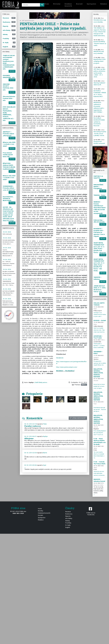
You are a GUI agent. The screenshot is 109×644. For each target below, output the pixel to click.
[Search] (33, 5)
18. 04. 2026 (7, 232)
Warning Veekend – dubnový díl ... (100, 83)
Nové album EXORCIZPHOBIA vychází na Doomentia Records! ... (99, 121)
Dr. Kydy (68, 525)
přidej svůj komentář (78, 418)
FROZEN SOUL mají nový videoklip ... (100, 20)
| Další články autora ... (41, 382)
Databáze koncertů (68, 5)
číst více (12, 71)
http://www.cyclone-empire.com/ (67, 367)
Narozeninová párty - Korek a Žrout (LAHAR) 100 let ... (100, 133)
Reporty (68, 516)
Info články (69, 518)
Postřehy (68, 523)
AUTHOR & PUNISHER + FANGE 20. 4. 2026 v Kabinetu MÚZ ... (100, 93)
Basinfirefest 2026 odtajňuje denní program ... (100, 60)
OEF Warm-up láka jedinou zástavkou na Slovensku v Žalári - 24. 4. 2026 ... (99, 72)
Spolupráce (91, 4)
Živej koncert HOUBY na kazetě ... (100, 142)
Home (47, 4)
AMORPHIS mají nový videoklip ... (99, 52)
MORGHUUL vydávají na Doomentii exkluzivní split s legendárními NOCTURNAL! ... (99, 106)
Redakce (41, 520)
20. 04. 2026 (7, 289)
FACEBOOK (60, 358)
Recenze (68, 512)
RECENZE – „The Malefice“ (65, 371)
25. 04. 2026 (7, 299)
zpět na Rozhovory (27, 21)
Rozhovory (69, 514)
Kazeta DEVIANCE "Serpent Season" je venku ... (100, 43)
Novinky (57, 4)
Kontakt (79, 4)
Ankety (68, 521)
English (68, 527)
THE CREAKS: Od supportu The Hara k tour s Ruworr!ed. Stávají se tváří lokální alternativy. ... (100, 31)
